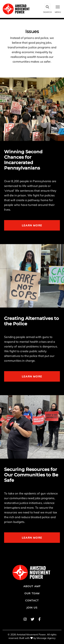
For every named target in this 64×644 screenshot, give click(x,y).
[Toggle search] (47, 9)
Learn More (32, 225)
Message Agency (46, 638)
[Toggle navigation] (58, 9)
